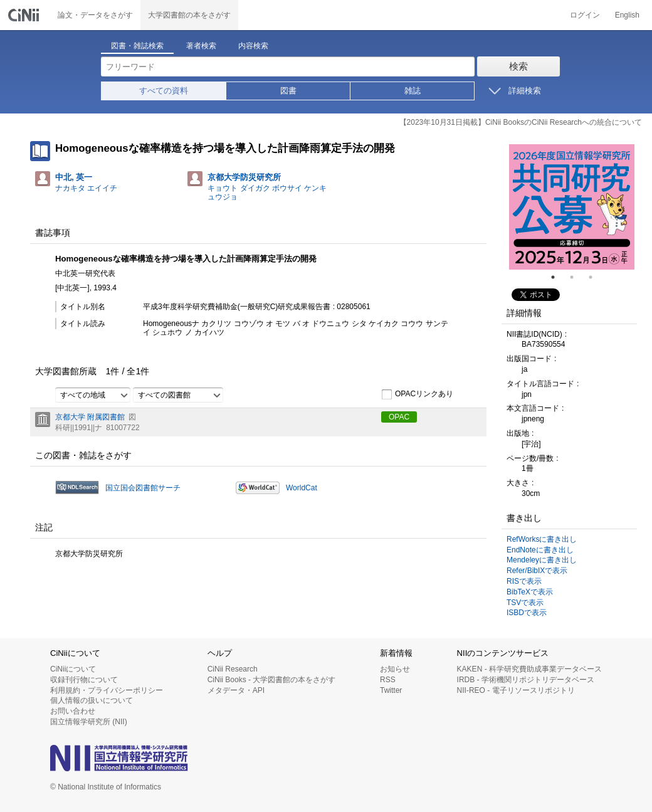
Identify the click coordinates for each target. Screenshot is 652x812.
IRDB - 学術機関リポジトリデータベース (526, 680)
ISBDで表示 (527, 613)
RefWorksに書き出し (542, 539)
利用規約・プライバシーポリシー (107, 690)
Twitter (391, 690)
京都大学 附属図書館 (90, 417)
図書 (288, 91)
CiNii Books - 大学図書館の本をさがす (272, 680)
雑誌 (413, 91)
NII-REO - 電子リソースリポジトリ (516, 690)
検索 (518, 66)
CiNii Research (233, 669)
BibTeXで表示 (530, 592)
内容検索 (253, 46)
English (627, 15)
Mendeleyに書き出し (542, 560)
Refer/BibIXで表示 (537, 571)
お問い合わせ (73, 711)
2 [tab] (577, 277)
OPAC (399, 417)
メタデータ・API (236, 690)
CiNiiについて (73, 669)
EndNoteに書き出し (540, 550)
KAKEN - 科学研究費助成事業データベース (529, 669)
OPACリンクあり (417, 394)
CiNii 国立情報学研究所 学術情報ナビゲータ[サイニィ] (25, 15)
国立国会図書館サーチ (143, 488)
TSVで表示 (525, 603)
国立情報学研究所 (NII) (89, 722)
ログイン (585, 15)
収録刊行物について (84, 680)
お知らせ (395, 669)
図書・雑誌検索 (137, 46)
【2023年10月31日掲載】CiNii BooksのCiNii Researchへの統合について (521, 122)
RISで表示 (524, 581)
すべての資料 (164, 91)
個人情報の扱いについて (92, 700)
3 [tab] (596, 277)
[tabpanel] (572, 207)
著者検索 (201, 46)
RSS (388, 680)
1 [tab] (558, 277)
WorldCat (302, 488)
